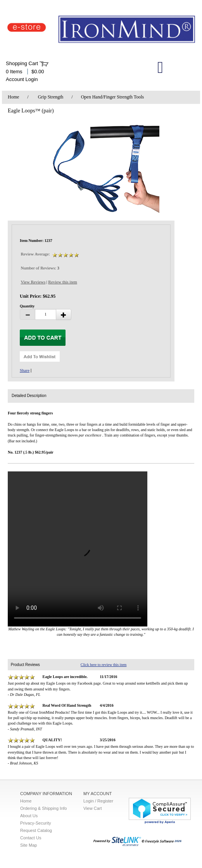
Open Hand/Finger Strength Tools (113, 97)
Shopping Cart (22, 63)
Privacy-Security (35, 823)
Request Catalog (36, 830)
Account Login (22, 79)
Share (25, 370)
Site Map (28, 845)
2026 (137, 841)
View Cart (92, 808)
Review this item (63, 282)
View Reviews (33, 282)
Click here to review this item (104, 665)
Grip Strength (51, 97)
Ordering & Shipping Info (43, 808)
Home (13, 97)
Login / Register (98, 801)
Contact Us (31, 838)
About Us (29, 816)
